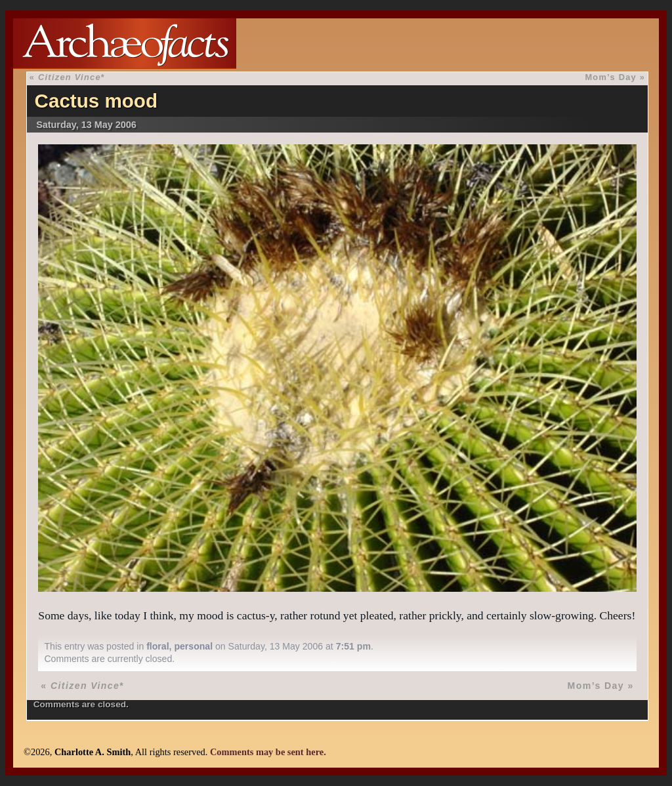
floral (157, 646)
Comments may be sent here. (268, 752)
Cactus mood (96, 101)
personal (193, 646)
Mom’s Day (611, 77)
